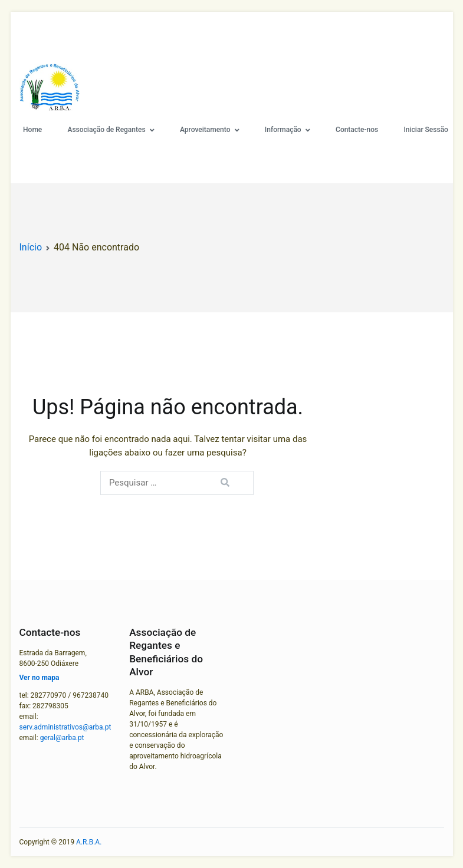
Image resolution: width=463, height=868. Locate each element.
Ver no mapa (40, 678)
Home (32, 130)
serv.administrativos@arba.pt (65, 727)
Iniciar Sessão (426, 130)
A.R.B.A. (89, 842)
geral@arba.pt (62, 738)
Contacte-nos (357, 130)
